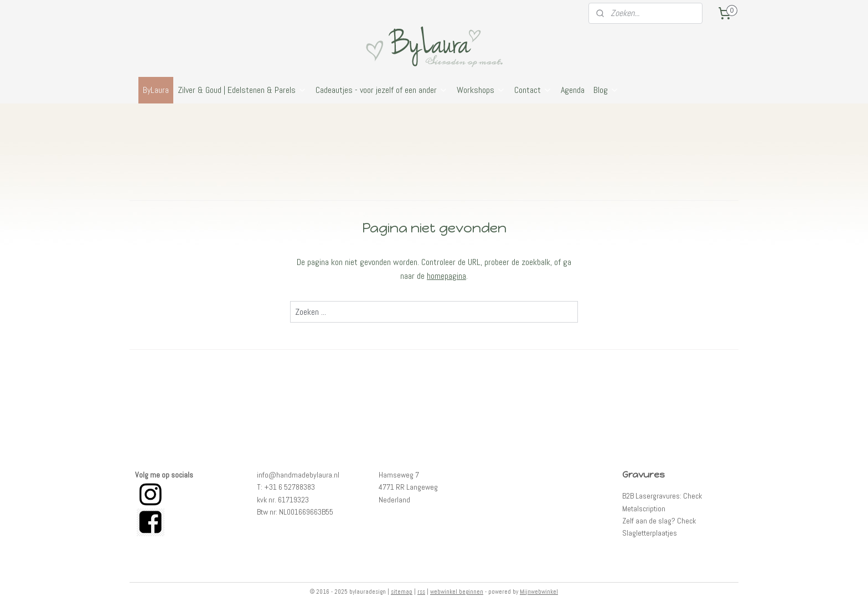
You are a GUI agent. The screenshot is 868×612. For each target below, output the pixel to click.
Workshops (481, 90)
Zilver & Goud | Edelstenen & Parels (242, 90)
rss (421, 592)
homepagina (446, 276)
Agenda (573, 90)
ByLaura (156, 90)
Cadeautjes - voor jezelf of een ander (382, 90)
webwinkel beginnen (457, 592)
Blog (606, 90)
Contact (533, 90)
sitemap (402, 592)
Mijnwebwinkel (539, 592)
